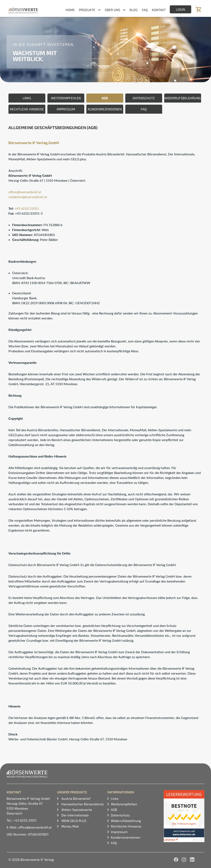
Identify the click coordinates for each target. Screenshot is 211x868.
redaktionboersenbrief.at (28, 197)
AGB (114, 810)
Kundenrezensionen (126, 837)
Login (181, 9)
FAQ (145, 10)
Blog (134, 10)
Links (115, 798)
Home (70, 10)
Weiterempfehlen (124, 804)
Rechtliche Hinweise (126, 826)
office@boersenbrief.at (25, 192)
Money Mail (70, 826)
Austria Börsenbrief (76, 798)
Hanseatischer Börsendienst (82, 804)
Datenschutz (120, 815)
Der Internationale (75, 815)
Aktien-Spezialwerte (76, 810)
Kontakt (159, 10)
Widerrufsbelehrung (126, 821)
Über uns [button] (112, 10)
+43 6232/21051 (27, 208)
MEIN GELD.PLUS (73, 821)
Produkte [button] (87, 10)
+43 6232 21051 (25, 820)
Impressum (119, 832)
